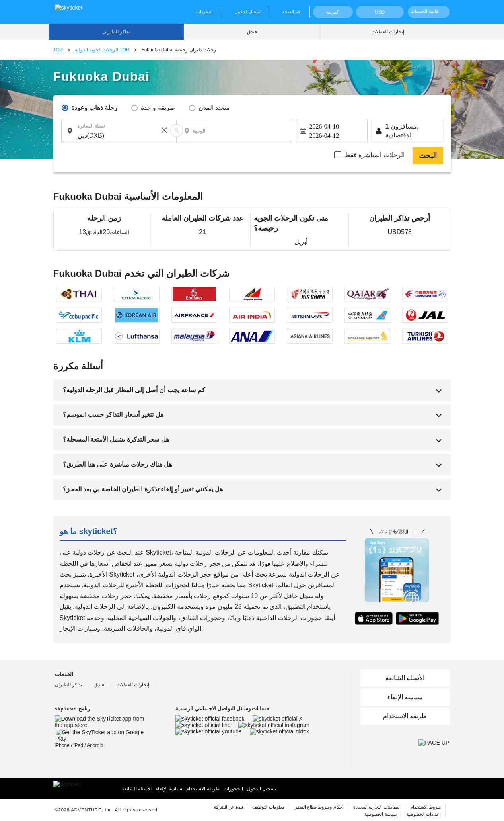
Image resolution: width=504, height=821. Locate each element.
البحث (428, 156)
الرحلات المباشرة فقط (375, 155)
